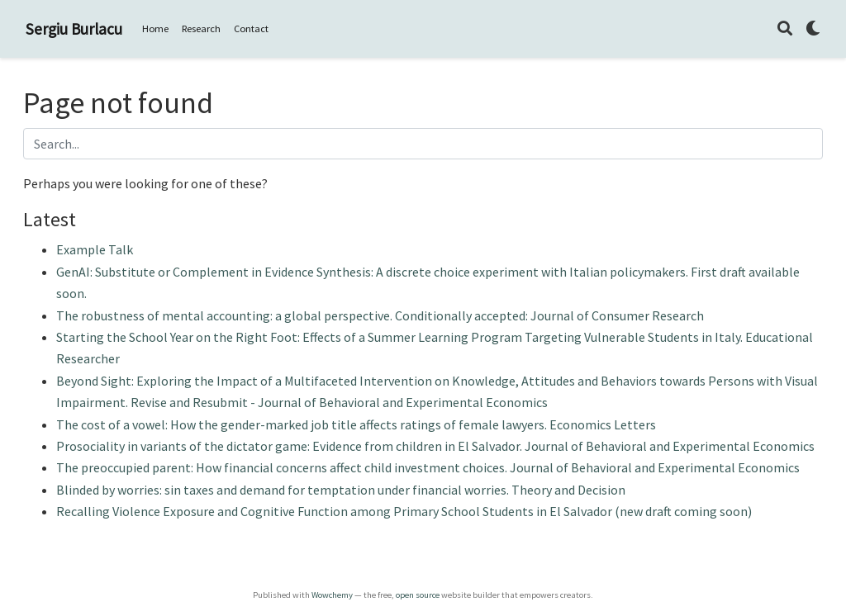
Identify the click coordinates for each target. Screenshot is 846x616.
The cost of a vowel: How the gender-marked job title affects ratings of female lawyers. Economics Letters (356, 424)
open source (418, 595)
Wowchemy (332, 595)
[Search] (785, 29)
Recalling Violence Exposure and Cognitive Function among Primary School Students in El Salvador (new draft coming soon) (404, 511)
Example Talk (95, 249)
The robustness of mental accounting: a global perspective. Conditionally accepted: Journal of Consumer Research (380, 315)
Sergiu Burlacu (74, 29)
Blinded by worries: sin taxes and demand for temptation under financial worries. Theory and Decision (341, 490)
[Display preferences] (813, 29)
